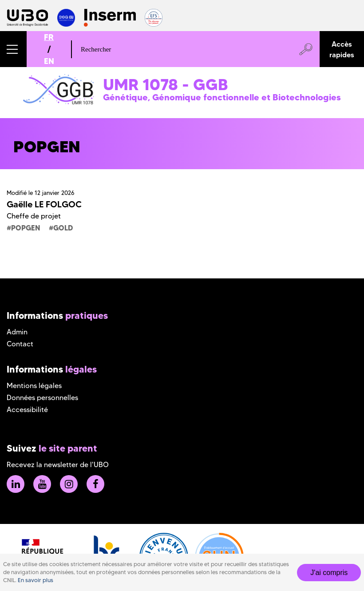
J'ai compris (329, 573)
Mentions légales (34, 386)
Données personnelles (42, 398)
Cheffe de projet (34, 216)
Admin (17, 332)
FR (49, 37)
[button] (13, 49)
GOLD (63, 228)
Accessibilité (27, 410)
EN (49, 61)
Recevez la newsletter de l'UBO (58, 465)
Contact (20, 344)
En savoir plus (36, 580)
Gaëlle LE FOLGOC (44, 204)
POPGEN (26, 228)
